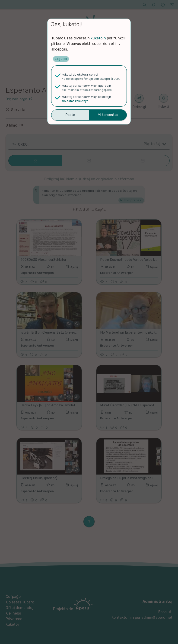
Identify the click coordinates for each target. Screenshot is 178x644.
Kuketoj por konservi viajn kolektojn (86, 97)
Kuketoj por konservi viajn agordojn (86, 86)
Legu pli (61, 59)
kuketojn (98, 38)
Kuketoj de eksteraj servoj (80, 75)
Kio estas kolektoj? (75, 101)
